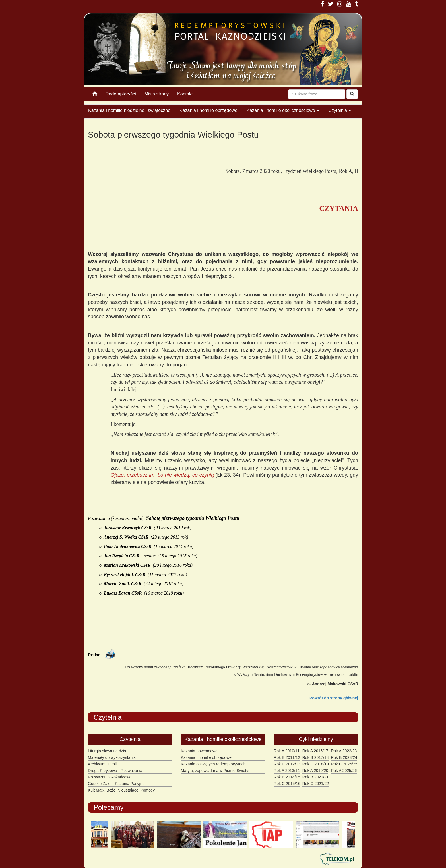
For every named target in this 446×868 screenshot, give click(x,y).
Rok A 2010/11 (287, 751)
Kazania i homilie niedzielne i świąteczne (129, 110)
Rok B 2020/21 (316, 777)
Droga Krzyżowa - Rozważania (115, 771)
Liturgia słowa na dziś (107, 751)
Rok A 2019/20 (315, 771)
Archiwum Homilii (103, 764)
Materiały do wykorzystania (112, 757)
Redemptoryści (121, 94)
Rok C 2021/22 (316, 784)
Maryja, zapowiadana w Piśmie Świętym (216, 771)
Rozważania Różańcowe (110, 777)
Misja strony (157, 94)
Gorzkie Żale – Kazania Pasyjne (116, 784)
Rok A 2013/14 (287, 771)
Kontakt (185, 94)
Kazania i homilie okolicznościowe (283, 110)
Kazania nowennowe (199, 751)
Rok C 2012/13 (287, 764)
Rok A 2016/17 (315, 751)
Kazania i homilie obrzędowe (208, 110)
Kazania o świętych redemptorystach (213, 764)
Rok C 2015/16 (287, 784)
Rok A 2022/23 (344, 751)
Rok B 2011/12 (287, 757)
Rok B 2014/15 (287, 777)
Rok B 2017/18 (316, 757)
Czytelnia (340, 110)
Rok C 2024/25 (344, 764)
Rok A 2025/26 (344, 771)
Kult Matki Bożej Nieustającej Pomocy (121, 790)
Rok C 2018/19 (316, 764)
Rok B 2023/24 (344, 757)
